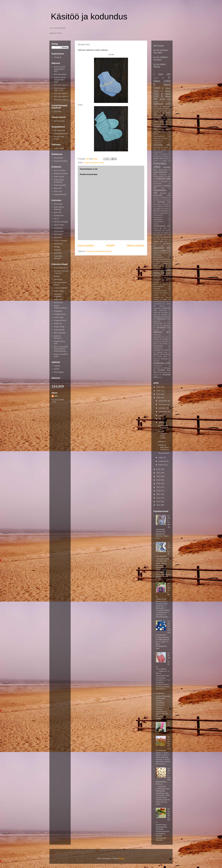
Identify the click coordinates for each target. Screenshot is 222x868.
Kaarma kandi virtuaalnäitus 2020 (59, 80)
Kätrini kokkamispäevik (60, 307)
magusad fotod (60, 320)
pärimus (165, 282)
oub (162, 246)
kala (155, 150)
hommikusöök (159, 136)
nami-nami (58, 234)
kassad (156, 154)
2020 (159, 476)
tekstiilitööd (161, 328)
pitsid (155, 266)
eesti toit (157, 113)
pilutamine (167, 261)
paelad (156, 253)
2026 (159, 387)
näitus (156, 241)
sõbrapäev (157, 317)
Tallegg (57, 247)
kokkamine (58, 303)
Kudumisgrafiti (60, 185)
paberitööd (159, 248)
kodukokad (58, 228)
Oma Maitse (59, 372)
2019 (159, 480)
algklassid (158, 104)
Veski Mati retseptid (58, 257)
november (163, 404)
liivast (166, 204)
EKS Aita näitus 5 (61, 93)
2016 (159, 491)
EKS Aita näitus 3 (61, 100)
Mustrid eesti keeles (59, 138)
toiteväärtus (167, 339)
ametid (156, 107)
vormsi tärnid (162, 357)
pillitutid (158, 261)
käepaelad (157, 186)
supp (155, 315)
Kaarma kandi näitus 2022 (59, 89)
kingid (166, 158)
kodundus (160, 163)
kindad (156, 158)
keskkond (157, 156)
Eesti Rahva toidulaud (59, 208)
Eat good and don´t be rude (61, 272)
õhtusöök (156, 361)
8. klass (166, 94)
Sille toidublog (60, 333)
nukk (158, 237)
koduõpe (167, 167)
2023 (159, 398)
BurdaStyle (58, 158)
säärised (167, 317)
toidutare (57, 250)
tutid (155, 344)
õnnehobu (157, 368)
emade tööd (163, 115)
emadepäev (158, 117)
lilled (160, 206)
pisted (158, 264)
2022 (159, 469)
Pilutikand (160, 694)
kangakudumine (159, 152)
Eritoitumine (59, 215)
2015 (159, 494)
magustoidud (164, 213)
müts (169, 235)
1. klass (158, 74)
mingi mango (59, 327)
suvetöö (164, 315)
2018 (159, 483)
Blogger (121, 858)
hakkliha (156, 124)
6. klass (86, 163)
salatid (165, 299)
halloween (165, 124)
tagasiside (157, 321)
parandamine (158, 257)
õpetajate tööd (164, 370)
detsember (163, 401)
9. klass (166, 96)
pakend (165, 253)
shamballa (157, 308)
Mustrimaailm (59, 121)
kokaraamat (59, 231)
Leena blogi (59, 317)
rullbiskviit (157, 297)
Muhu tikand (59, 148)
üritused (167, 374)
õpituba (160, 372)
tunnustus (165, 341)
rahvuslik (157, 288)
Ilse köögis (58, 279)
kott (169, 176)
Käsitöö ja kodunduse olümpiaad (164, 447)
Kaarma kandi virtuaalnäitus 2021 (59, 69)
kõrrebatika (164, 181)
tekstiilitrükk (167, 326)
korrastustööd (159, 176)
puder (166, 278)
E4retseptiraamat (61, 268)
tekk (158, 326)
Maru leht (58, 188)
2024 (159, 394)
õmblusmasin (158, 366)
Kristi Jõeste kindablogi (59, 181)
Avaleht (110, 246)
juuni (161, 415)
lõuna (155, 213)
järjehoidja (157, 148)
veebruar (162, 461)
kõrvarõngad (158, 184)
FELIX (56, 219)
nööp (166, 241)
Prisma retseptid (60, 240)
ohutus (156, 244)
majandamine (158, 217)
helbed (160, 130)
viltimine (156, 354)
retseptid (156, 293)
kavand (165, 154)
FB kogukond (59, 130)
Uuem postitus (86, 246)
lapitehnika (158, 195)
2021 (159, 473)
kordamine (163, 174)
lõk (155, 211)
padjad (163, 251)
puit (167, 280)
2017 (159, 487)
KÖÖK (56, 369)
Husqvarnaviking (61, 161)
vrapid (155, 359)
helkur (168, 129)
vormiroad (167, 354)
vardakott (157, 350)
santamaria (58, 244)
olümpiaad (167, 243)
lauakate (165, 198)
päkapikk (156, 282)
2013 (159, 501)
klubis (165, 161)
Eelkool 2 (162, 441)
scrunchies (157, 304)
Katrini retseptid (60, 288)
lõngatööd (164, 211)
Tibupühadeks (164, 453)
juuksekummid (158, 141)
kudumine (94, 163)
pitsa (166, 264)
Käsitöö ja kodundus (89, 16)
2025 (159, 391)
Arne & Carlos (60, 170)
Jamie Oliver (59, 225)
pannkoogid (157, 255)
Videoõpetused (60, 194)
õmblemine (159, 363)
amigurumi (167, 106)
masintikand (158, 219)
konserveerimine (160, 172)
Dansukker (58, 204)
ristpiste (165, 293)
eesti (165, 111)
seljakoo (162, 306)
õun (166, 372)
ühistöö (156, 375)
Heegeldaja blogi (61, 134)
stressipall (165, 313)
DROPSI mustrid (61, 174)
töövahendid (158, 346)
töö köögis (164, 344)
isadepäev (164, 138)
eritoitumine (162, 120)
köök (163, 188)
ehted (168, 113)
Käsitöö (57, 366)
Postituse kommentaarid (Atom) (99, 251)
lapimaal (163, 193)
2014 (159, 498)
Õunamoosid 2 (169, 741)
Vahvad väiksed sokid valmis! (162, 435)
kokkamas (58, 299)
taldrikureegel (158, 323)
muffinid (168, 230)
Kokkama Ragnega (58, 295)
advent (162, 99)
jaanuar (162, 465)
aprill (161, 422)
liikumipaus (157, 204)
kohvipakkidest (163, 170)
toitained (156, 339)
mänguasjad (158, 235)
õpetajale (167, 368)
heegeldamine (160, 127)
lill (154, 206)
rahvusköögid (158, 286)
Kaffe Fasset (59, 177)
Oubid (169, 724)
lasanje (156, 198)
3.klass (156, 78)
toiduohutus (157, 335)
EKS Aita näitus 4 (61, 96)
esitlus (156, 122)
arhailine (159, 109)
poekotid (156, 268)
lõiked (166, 209)
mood (156, 228)
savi (167, 302)
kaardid (166, 148)
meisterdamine (159, 226)
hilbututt (156, 134)
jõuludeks (158, 145)
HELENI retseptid (61, 222)
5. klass (162, 84)
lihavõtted (161, 202)
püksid (156, 284)
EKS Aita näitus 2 (61, 85)
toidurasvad (157, 337)
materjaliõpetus (158, 222)
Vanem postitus (135, 246)
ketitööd (165, 156)
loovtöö (158, 209)
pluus (165, 266)
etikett (166, 122)
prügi (158, 278)
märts (161, 457)
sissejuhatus (163, 310)
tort (157, 341)
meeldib (156, 224)
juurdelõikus (157, 143)
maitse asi (58, 323)
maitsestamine (158, 215)
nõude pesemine (162, 239)
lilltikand (168, 206)
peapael (156, 259)
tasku (169, 323)
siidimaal (167, 308)
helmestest (162, 132)
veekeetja (167, 350)
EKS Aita (57, 111)
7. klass (166, 91)
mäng (166, 233)
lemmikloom (157, 200)
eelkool (156, 111)
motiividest (157, 230)
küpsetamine (160, 190)
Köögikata (58, 311)
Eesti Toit (58, 212)
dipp (166, 109)
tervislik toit (159, 330)
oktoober (162, 408)
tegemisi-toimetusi (58, 337)
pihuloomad (167, 259)
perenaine (58, 237)
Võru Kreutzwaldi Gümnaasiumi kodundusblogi (61, 349)
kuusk (155, 181)
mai (160, 419)
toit (166, 337)
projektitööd (166, 275)
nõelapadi (167, 237)
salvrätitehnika (158, 302)
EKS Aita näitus (60, 74)
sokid (102, 163)
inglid (155, 138)
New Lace (58, 191)
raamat (165, 284)
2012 (159, 505)
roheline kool (159, 295)
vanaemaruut (158, 348)
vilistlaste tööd (162, 352)
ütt (159, 377)
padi (155, 251)
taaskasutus (161, 319)
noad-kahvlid (59, 330)
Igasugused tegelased (163, 427)
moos (165, 228)
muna (158, 233)
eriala (169, 117)
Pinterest (57, 57)
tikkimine (158, 332)
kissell (155, 161)
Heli (56, 396)
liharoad (168, 200)
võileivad (164, 359)
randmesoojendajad (160, 291)
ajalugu (156, 102)
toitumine (58, 253)
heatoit (57, 276)
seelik (168, 304)
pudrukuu (157, 280)
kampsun (164, 150)
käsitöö (168, 186)
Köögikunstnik (60, 314)
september (163, 412)
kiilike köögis (59, 291)
